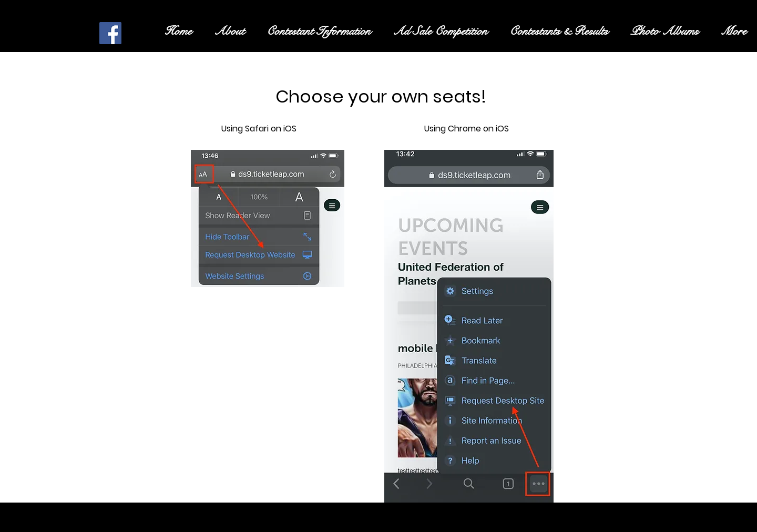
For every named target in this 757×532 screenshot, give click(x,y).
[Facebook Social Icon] (110, 33)
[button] (319, 31)
